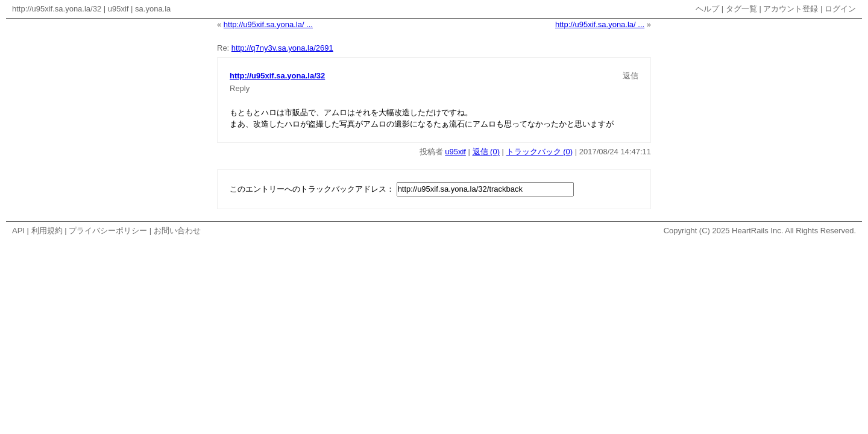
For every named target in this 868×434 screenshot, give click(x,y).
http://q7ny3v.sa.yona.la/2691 (282, 48)
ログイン (840, 9)
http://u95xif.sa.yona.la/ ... (268, 24)
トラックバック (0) (540, 152)
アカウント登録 (791, 9)
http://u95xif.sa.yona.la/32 (57, 9)
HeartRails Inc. (757, 231)
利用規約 (47, 231)
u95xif (118, 9)
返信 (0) (486, 152)
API (18, 231)
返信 (631, 76)
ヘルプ (707, 9)
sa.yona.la (153, 9)
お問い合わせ (177, 231)
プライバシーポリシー (108, 231)
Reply (240, 88)
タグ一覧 (741, 9)
